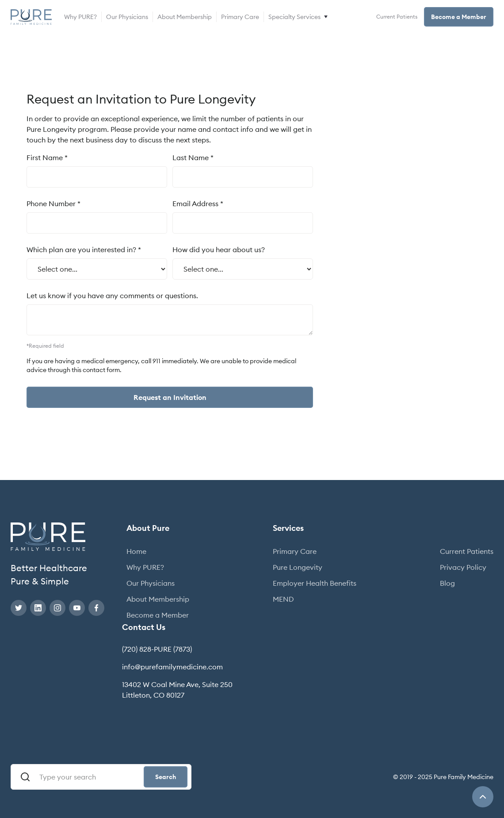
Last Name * (193, 157)
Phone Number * (53, 204)
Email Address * (198, 204)
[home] (31, 17)
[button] (299, 17)
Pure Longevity (298, 567)
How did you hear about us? (219, 250)
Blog (447, 583)
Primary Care (240, 17)
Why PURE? (80, 17)
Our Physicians (127, 17)
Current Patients (397, 17)
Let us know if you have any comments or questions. (112, 296)
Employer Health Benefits (315, 583)
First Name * (47, 157)
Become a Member (459, 17)
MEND (283, 599)
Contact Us (144, 627)
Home (136, 551)
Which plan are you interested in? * (84, 250)
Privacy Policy (463, 567)
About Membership (185, 17)
